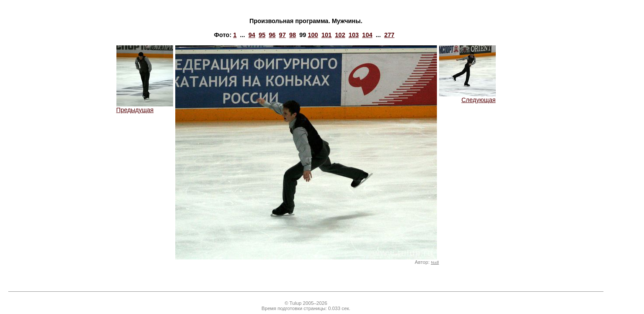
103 (353, 35)
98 (293, 35)
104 (367, 35)
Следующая (467, 97)
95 (262, 35)
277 (389, 35)
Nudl (435, 263)
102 (340, 35)
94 (252, 35)
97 (283, 35)
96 (272, 35)
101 (326, 35)
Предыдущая (145, 107)
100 (313, 35)
